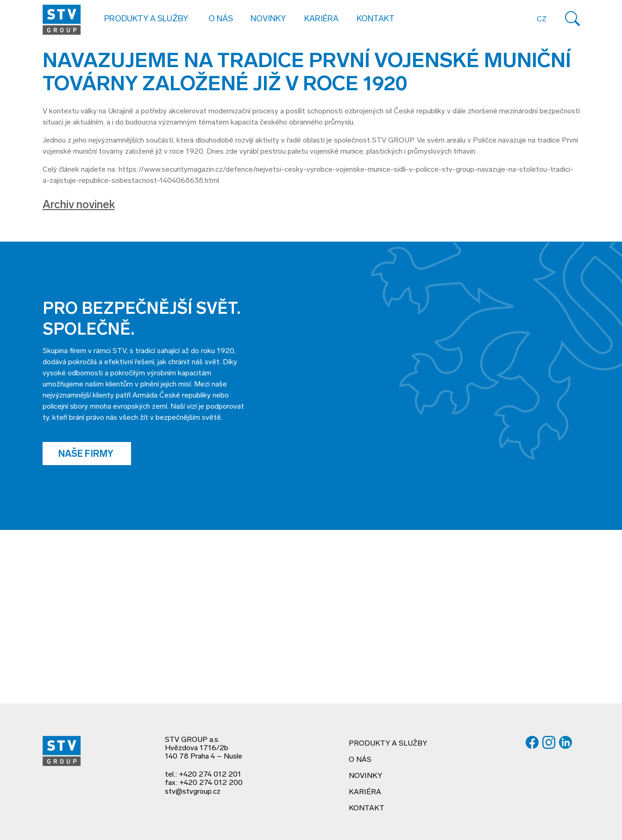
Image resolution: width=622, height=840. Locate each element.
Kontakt (376, 19)
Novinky (268, 19)
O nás (360, 760)
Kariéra (321, 19)
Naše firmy (87, 454)
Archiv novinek (79, 205)
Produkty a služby (388, 744)
